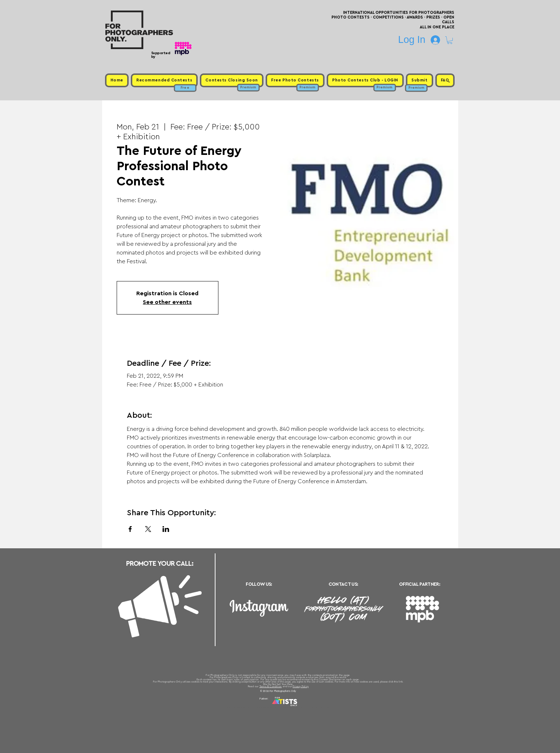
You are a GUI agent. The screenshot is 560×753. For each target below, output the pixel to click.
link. (401, 682)
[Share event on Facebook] (130, 529)
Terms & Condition (271, 686)
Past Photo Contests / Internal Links (304, 708)
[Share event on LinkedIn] (166, 529)
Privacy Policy (301, 686)
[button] (450, 40)
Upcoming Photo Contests (240, 708)
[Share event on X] (148, 529)
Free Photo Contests (269, 708)
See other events (167, 302)
